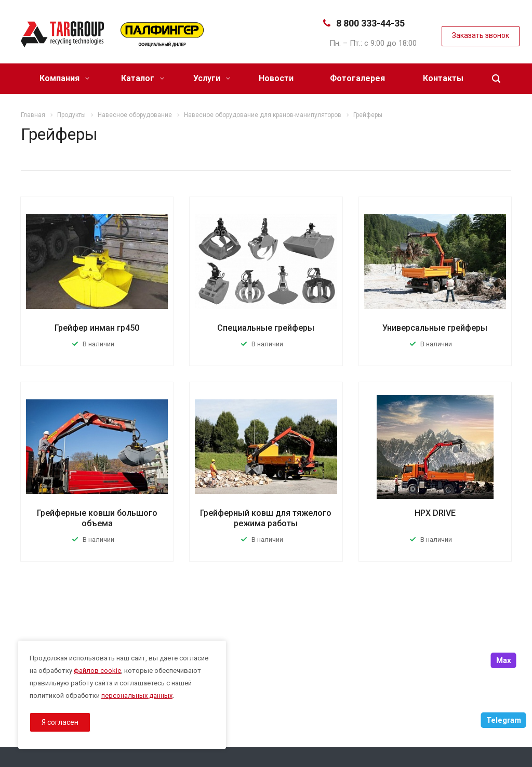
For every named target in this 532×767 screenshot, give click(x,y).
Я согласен (60, 722)
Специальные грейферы (266, 328)
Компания (64, 78)
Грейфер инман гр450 (97, 328)
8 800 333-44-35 (370, 23)
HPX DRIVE (435, 513)
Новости (276, 78)
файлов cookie (97, 671)
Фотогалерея (357, 78)
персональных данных (137, 695)
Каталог (143, 78)
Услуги (212, 78)
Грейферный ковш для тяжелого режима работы (266, 518)
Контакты (443, 78)
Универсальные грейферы (435, 328)
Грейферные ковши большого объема (97, 518)
